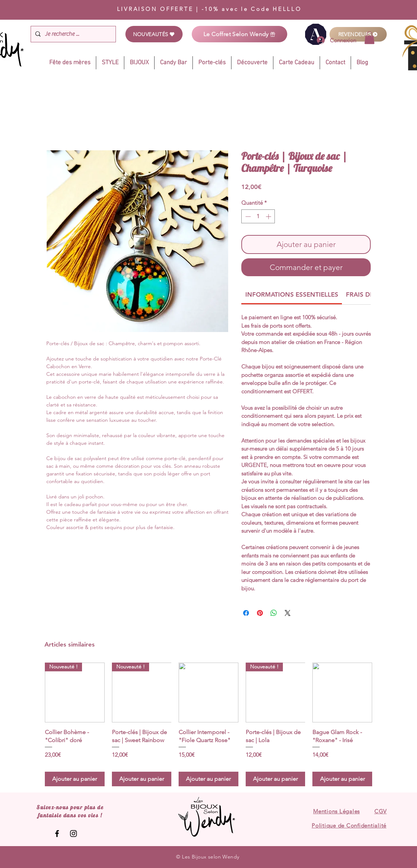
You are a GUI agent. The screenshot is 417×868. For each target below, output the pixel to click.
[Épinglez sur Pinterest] (260, 613)
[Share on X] (288, 613)
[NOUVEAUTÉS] (154, 34)
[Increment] (269, 217)
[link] (369, 38)
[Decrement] (247, 217)
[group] (208, 724)
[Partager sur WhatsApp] (274, 613)
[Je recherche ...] (73, 34)
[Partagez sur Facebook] (246, 613)
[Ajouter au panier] (75, 779)
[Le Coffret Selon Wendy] (239, 34)
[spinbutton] (258, 217)
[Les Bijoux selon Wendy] (57, 834)
